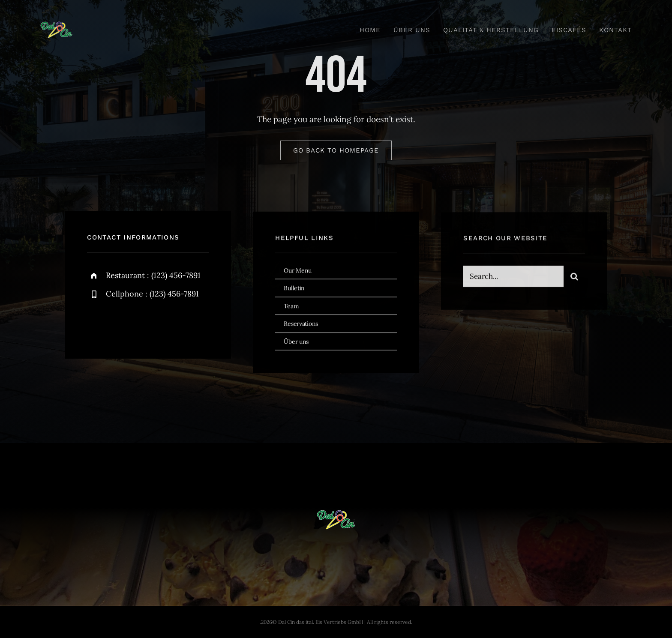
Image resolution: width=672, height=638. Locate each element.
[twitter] (120, 324)
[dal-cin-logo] (56, 25)
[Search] (574, 279)
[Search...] (513, 279)
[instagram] (144, 324)
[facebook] (97, 324)
